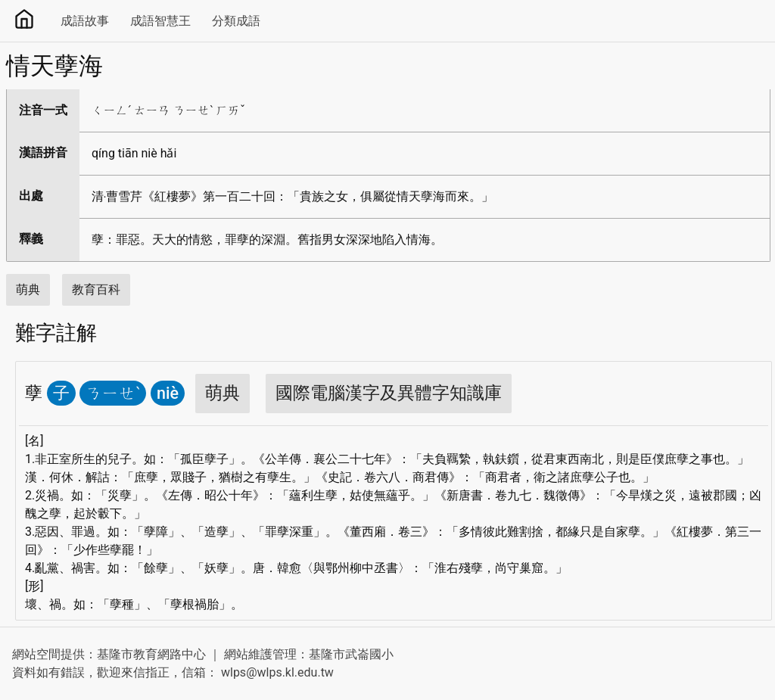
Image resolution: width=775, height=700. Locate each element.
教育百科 (96, 289)
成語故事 (85, 21)
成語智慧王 (160, 21)
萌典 (28, 289)
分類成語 (236, 21)
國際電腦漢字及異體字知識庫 (389, 393)
